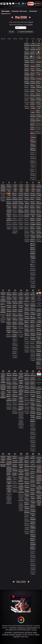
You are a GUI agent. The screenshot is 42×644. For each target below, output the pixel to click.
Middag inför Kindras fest (33, 505)
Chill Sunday (39, 123)
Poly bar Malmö (9, 318)
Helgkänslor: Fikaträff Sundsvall (33, 321)
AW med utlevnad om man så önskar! (27, 494)
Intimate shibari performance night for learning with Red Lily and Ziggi (21, 310)
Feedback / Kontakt (8, 635)
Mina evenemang (24, 11)
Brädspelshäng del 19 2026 (39, 85)
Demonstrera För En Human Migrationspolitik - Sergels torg (39, 223)
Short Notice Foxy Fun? (39, 132)
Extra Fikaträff (21, 206)
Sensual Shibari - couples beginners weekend (33, 193)
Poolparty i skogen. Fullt (33, 493)
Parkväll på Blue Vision (33, 157)
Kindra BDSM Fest (33, 522)
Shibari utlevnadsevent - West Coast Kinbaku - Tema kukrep (33, 77)
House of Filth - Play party (15, 469)
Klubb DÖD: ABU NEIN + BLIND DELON (27, 507)
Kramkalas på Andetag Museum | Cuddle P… (21, 487)
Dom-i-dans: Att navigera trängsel (33, 509)
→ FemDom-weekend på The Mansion (33, 465)
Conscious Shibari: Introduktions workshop (33, 210)
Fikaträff (39, 106)
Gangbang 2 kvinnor (15, 352)
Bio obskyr (3, 465)
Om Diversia (28, 632)
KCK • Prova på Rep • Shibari (39, 90)
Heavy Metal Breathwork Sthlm (21, 314)
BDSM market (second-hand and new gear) (27, 56)
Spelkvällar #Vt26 (15, 386)
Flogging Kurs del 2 (33, 81)
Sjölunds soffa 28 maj (21, 478)
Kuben (9, 218)
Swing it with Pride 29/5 (27, 502)
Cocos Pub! (33, 123)
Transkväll (15, 202)
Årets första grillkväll (15, 301)
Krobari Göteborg (15, 390)
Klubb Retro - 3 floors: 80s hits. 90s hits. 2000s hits (33, 543)
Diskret (37, 635)
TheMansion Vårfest (27, 44)
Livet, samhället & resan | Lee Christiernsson (27, 469)
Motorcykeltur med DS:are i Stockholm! (39, 81)
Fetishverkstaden (39, 69)
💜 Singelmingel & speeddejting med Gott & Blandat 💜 (21, 322)
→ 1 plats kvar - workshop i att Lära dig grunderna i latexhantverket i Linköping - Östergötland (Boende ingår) (39, 320)
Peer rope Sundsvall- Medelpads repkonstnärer (9, 314)
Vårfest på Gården (33, 86)
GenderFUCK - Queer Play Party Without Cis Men (27, 390)
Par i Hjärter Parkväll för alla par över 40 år (21, 227)
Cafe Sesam (9, 202)
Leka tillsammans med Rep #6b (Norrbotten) (33, 202)
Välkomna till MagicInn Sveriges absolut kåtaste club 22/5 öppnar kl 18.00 (27, 399)
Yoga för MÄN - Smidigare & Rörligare (15, 206)
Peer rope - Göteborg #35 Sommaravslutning (39, 350)
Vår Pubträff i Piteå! (33, 514)
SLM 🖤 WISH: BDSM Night (39, 119)
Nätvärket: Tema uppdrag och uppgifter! (33, 98)
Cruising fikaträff (33, 472)
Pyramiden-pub (9, 326)
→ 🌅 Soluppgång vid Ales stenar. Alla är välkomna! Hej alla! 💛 (39, 52)
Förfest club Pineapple (27, 231)
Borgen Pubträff (21, 210)
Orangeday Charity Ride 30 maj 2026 (33, 469)
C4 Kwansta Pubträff (27, 210)
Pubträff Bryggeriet (33, 107)
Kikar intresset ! (33, 132)
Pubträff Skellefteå (27, 69)
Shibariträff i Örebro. (9, 322)
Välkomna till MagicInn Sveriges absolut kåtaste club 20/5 (15, 407)
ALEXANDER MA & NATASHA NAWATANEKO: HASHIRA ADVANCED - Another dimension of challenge (33, 476)
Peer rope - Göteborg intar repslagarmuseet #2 (39, 333)
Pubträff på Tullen (15, 378)
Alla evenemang (6, 12)
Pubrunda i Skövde (33, 416)
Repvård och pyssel (27, 193)
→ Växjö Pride (15, 185)
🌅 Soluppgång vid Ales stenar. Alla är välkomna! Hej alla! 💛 (33, 56)
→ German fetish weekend (21, 297)
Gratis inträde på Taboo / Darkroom (15, 210)
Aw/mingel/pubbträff (27, 48)
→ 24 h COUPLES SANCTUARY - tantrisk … (39, 489)
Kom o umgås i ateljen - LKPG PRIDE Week (3, 377)
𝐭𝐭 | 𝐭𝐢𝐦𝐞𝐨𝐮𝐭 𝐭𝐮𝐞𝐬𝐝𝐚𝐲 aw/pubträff (9, 386)
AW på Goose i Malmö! (27, 304)
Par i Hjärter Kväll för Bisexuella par (21, 423)
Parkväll (27, 239)
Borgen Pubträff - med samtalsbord (21, 400)
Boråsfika (3, 293)
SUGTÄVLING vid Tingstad (39, 239)
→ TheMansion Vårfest (33, 44)
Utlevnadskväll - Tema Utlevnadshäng (15, 318)
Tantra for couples (33, 497)
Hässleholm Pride (33, 382)
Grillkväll (27, 473)
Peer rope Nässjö (33, 395)
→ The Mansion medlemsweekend (33, 374)
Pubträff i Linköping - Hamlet (27, 81)
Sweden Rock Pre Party (33, 127)
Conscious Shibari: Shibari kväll (33, 223)
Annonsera (19, 635)
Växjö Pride (9, 189)
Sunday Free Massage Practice (39, 354)
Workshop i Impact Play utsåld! (33, 206)
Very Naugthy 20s (33, 420)
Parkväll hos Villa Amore (33, 441)
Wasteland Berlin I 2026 (39, 417)
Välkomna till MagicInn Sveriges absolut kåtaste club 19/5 (9, 403)
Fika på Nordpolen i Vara (39, 502)
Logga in (31, 4)
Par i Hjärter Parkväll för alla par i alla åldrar (27, 235)
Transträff (9, 482)
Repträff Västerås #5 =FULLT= (39, 98)
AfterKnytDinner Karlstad (27, 65)
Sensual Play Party (21, 202)
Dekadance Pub (27, 312)
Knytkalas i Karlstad (15, 310)
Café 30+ (21, 193)
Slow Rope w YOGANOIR (39, 391)
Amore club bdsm (33, 518)
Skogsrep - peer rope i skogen (39, 337)
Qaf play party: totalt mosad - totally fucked (33, 337)
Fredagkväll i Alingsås (27, 490)
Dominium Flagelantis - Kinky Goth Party (33, 115)
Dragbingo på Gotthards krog (9, 488)
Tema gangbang (9, 407)
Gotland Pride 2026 (15, 293)
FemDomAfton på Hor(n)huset (9, 378)
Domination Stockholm (27, 52)
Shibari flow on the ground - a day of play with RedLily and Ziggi (33, 69)
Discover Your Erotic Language (27, 77)
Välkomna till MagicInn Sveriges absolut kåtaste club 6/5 (15, 218)
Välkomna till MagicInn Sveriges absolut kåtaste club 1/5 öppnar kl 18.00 (27, 94)
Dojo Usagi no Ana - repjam (3, 394)
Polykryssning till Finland (27, 301)
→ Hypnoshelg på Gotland (33, 461)
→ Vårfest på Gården (39, 56)
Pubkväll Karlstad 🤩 (27, 378)
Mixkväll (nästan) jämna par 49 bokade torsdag (27, 107)
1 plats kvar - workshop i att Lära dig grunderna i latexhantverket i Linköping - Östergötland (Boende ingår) (33, 312)
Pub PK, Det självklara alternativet (3, 300)
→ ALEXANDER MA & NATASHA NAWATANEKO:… (39, 478)
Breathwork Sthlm (9, 395)
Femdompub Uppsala (27, 202)
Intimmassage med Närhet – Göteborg (39, 77)
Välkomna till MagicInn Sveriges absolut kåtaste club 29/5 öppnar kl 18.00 (27, 519)
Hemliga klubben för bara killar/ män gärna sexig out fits (9, 227)
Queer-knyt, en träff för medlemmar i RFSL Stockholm (33, 386)
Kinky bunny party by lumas (33, 560)
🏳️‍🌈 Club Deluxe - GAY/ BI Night (33, 342)
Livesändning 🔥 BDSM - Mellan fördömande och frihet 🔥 (33, 325)
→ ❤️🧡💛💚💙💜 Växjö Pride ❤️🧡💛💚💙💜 (15, 189)
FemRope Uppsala (21, 318)
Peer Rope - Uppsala (39, 214)
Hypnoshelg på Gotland (27, 461)
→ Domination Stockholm (33, 48)
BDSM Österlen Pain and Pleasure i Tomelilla (33, 227)
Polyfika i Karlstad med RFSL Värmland (9, 301)
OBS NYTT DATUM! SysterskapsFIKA (39, 73)
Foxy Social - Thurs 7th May (21, 218)
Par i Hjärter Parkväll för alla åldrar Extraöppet (15, 356)
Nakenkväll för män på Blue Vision (21, 214)
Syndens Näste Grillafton (33, 329)
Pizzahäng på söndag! (39, 115)
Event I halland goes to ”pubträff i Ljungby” (33, 94)
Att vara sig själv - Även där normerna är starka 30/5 (33, 488)
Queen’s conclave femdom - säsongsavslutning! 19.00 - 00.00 (33, 235)
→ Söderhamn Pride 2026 (21, 459)
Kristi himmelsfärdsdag (21, 331)
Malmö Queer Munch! (15, 326)
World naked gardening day (33, 60)
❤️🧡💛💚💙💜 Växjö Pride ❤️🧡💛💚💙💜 (9, 193)
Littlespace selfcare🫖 (39, 65)
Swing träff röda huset (33, 165)
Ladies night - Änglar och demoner (33, 534)
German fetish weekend (15, 297)
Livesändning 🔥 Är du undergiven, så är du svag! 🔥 (33, 90)
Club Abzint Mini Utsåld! (33, 252)
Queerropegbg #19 (27, 482)
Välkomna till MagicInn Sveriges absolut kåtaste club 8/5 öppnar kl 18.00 (27, 223)
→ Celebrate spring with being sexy (39, 60)
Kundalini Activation (39, 231)
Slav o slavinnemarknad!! (33, 244)
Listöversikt (15, 11)
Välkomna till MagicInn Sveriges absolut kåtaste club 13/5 (15, 343)
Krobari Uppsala (33, 403)
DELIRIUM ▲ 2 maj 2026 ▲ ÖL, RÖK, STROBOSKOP (33, 140)
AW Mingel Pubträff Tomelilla (27, 198)
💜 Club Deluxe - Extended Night (27, 86)
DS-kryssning (33, 411)
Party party (27, 403)
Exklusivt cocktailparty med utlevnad (33, 111)
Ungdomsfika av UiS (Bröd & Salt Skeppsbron (15, 198)
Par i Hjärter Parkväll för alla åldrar (27, 102)
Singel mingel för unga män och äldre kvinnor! (33, 231)
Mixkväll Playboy (33, 248)
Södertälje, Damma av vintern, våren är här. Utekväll (33, 119)
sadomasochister (32, 628)
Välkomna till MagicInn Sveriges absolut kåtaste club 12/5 (9, 335)
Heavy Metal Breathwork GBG (39, 210)
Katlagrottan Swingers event (33, 161)
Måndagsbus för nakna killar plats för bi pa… (3, 196)
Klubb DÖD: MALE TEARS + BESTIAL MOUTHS (15, 395)
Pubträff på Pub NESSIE (15, 305)
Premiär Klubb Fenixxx (33, 144)
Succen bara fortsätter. (33, 169)
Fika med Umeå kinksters (9, 206)
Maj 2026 (21, 17)
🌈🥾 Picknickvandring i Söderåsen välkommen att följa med (33, 317)
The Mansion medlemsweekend (27, 374)
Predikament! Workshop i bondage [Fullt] (39, 227)
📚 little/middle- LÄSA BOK (15, 193)
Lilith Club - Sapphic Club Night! (27, 511)
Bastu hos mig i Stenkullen (27, 325)
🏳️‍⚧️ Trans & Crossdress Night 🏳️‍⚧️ (33, 265)
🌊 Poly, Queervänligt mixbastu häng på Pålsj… (21, 389)
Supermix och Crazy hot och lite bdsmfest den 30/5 (33, 564)
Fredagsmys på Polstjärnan (27, 73)
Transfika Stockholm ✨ (9, 198)
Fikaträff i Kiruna (39, 102)
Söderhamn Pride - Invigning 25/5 (3, 459)
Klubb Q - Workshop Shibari (21, 198)
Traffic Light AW (27, 523)
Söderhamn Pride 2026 (15, 456)
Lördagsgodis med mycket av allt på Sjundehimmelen (33, 260)
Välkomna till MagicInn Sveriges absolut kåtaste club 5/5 (9, 223)
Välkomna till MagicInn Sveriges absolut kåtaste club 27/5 (15, 482)
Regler (35, 632)
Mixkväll (33, 285)
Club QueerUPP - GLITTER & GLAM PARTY (33, 256)
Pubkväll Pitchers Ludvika (9, 305)
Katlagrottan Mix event (33, 432)
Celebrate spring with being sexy (33, 136)
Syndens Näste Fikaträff (21, 375)
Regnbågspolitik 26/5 (9, 462)
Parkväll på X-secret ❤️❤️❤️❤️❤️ (33, 173)
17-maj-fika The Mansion (39, 358)
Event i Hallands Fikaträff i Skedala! (3, 187)
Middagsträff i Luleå (15, 322)
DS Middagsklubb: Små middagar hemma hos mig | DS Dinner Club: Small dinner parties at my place (33, 52)
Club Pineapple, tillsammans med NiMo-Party (33, 273)
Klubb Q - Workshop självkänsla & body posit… (9, 470)
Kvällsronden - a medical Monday (3, 309)
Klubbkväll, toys (27, 329)
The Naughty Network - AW (27, 60)
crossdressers (21, 628)
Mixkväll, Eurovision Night (33, 350)
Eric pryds (27, 214)
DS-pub (27, 382)
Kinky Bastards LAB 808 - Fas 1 (27, 333)
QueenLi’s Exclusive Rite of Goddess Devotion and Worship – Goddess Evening (33, 239)
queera (12, 630)
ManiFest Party (33, 539)
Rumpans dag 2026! (21, 301)
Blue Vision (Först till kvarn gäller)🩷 (39, 366)
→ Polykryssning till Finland (33, 301)
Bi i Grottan (33, 304)
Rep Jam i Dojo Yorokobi (39, 94)
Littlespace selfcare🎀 (39, 189)
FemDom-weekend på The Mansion (27, 465)
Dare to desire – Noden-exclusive (15, 331)
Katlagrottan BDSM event (33, 526)
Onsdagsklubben (15, 335)
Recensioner (33, 11)
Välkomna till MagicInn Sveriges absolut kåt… (9, 498)
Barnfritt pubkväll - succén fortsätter (39, 235)
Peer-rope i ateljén (27, 477)
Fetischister (13, 628)
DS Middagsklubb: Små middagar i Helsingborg (33, 378)
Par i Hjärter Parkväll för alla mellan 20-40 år (21, 335)
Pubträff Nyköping (27, 308)
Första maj (27, 98)
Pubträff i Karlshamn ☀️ (21, 471)
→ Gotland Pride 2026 (21, 293)
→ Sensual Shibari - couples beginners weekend (39, 185)
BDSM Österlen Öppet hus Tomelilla (39, 111)
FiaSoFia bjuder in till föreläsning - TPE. (33, 407)
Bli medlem (38, 4)
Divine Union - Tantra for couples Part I (33, 399)
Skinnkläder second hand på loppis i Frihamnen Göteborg (33, 73)
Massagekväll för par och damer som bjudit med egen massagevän (21, 223)
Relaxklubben (15, 227)
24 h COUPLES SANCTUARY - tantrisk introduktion (33, 484)
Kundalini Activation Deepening (3, 386)
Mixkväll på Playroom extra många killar (27, 206)
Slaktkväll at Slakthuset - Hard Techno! (33, 148)
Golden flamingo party (27, 321)
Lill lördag (15, 231)
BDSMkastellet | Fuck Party (33, 102)
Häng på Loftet (33, 214)
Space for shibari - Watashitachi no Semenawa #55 (39, 202)
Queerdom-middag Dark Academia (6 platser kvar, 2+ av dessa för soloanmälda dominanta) (39, 362)
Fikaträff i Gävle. (9, 214)
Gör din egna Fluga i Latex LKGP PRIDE (15, 382)
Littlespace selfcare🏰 (39, 324)
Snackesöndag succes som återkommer (39, 127)
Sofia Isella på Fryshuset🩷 (33, 308)
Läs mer (34, 630)
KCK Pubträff (27, 498)
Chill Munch (39, 408)
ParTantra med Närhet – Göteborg (33, 65)
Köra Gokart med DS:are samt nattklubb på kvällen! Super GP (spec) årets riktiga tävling (33, 501)
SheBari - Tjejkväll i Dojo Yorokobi (33, 218)
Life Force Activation (39, 404)
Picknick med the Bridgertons (39, 198)
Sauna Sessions (39, 412)
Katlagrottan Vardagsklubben (27, 90)
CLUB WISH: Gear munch (15, 314)
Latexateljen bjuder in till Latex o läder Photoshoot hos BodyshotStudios (39, 218)
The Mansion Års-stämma (33, 390)
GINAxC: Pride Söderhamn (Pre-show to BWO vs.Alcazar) (33, 547)
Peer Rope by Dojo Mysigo (27, 317)
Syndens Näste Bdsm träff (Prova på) (33, 530)
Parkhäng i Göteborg (33, 333)
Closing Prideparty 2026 (33, 480)
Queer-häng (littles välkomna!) (39, 341)
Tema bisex (27, 346)
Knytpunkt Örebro (21, 305)
